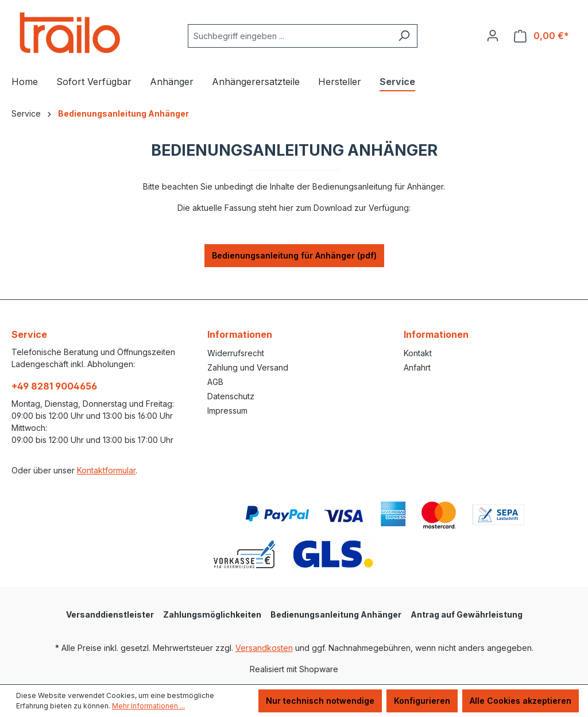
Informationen (240, 334)
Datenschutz (231, 396)
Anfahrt (417, 367)
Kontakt (418, 353)
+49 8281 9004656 (54, 386)
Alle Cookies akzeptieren (521, 701)
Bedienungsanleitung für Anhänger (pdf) (294, 255)
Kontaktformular (106, 470)
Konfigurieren (422, 701)
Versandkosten (264, 648)
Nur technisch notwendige (320, 701)
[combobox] (289, 36)
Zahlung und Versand (248, 367)
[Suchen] (404, 36)
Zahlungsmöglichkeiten (212, 614)
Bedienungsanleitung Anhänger (336, 614)
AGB (215, 382)
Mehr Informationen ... (148, 706)
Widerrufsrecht (236, 353)
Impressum (227, 410)
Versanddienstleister (110, 614)
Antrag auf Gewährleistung (467, 614)
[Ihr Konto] (493, 36)
